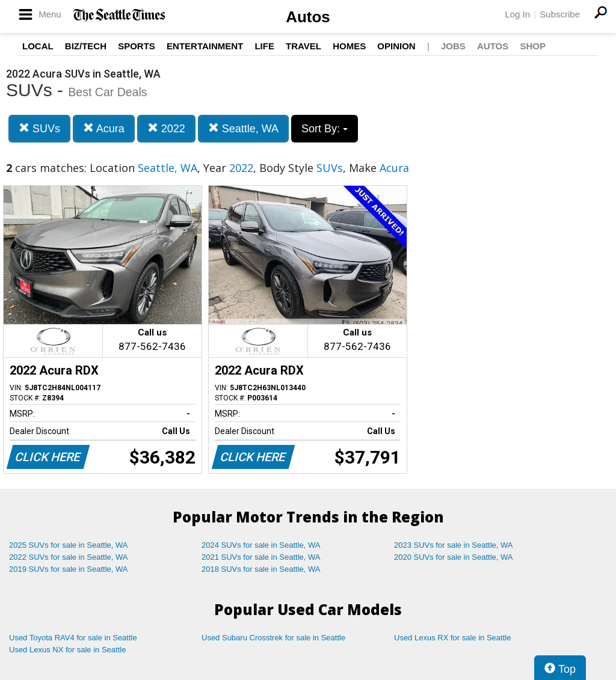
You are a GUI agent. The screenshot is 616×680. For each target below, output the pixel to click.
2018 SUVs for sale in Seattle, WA (261, 569)
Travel (303, 46)
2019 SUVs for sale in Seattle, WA (69, 569)
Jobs (453, 46)
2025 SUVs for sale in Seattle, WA (69, 545)
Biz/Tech (86, 46)
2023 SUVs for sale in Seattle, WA (454, 545)
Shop (533, 46)
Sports (137, 46)
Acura (104, 128)
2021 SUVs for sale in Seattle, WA (261, 557)
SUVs (39, 128)
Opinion (396, 46)
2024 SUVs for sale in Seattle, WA (261, 545)
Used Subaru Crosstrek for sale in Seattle (273, 638)
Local (38, 46)
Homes (349, 46)
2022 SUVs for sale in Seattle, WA (69, 557)
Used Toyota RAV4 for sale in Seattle (73, 638)
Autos (308, 17)
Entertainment (205, 46)
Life (264, 46)
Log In (517, 14)
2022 (166, 128)
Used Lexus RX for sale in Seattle (452, 638)
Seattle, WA (243, 128)
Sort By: (325, 129)
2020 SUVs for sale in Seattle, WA (454, 557)
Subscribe (560, 14)
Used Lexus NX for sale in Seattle (67, 650)
